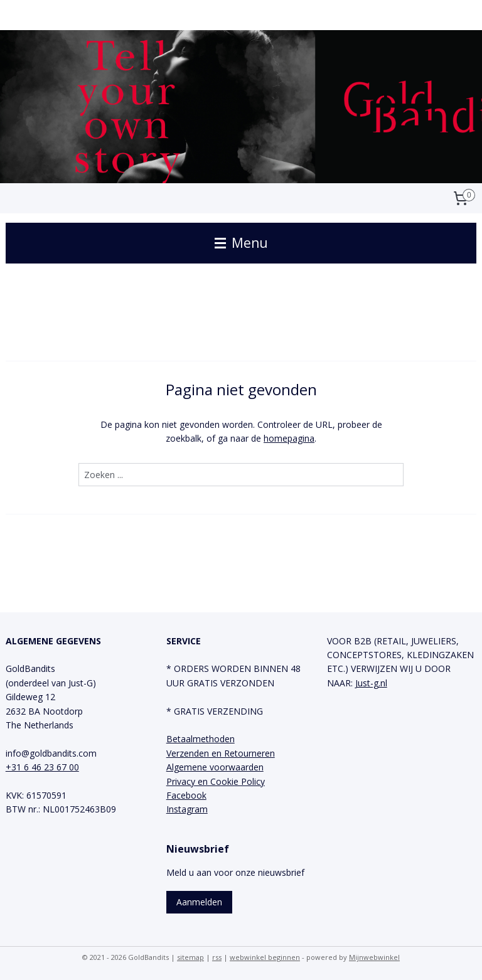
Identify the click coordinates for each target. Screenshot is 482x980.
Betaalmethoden (201, 739)
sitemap (190, 957)
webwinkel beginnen (265, 957)
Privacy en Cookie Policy (216, 781)
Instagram (187, 809)
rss (217, 957)
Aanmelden (199, 902)
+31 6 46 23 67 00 (42, 767)
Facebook (186, 795)
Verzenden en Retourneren (221, 753)
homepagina (289, 438)
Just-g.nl (371, 683)
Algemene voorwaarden (215, 767)
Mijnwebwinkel (374, 957)
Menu (241, 243)
